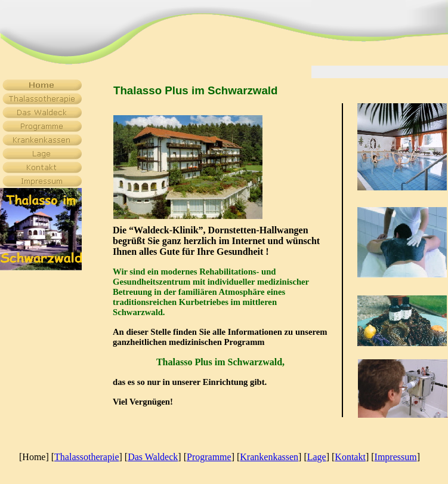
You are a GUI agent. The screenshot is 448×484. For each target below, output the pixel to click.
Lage (317, 457)
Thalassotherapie (86, 457)
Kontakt (350, 457)
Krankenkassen (269, 457)
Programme (209, 457)
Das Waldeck (153, 457)
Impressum (396, 457)
